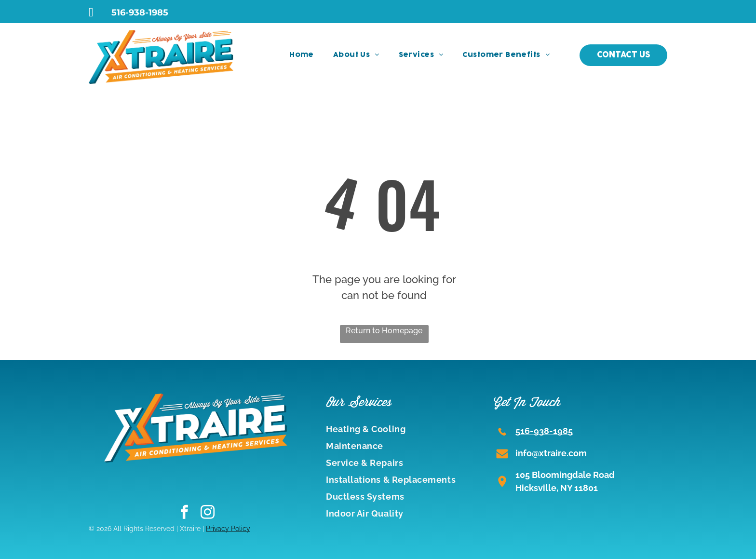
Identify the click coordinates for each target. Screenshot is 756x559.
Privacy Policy (228, 529)
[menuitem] (302, 55)
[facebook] (184, 513)
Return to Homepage (384, 331)
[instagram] (208, 513)
